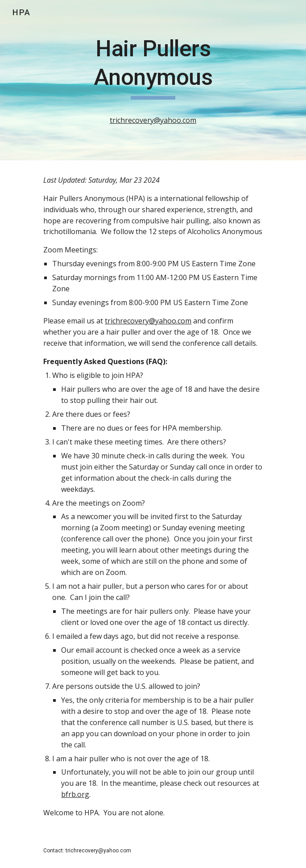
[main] (153, 80)
